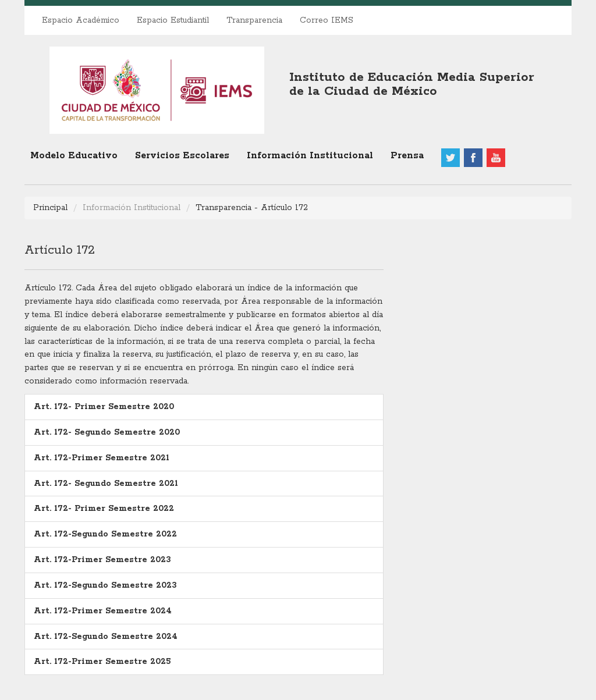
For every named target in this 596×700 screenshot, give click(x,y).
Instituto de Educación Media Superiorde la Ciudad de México (412, 84)
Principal (50, 208)
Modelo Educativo (74, 156)
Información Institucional (310, 156)
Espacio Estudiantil (173, 20)
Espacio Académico (81, 20)
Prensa (407, 156)
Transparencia (254, 20)
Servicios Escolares (182, 156)
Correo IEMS (327, 20)
